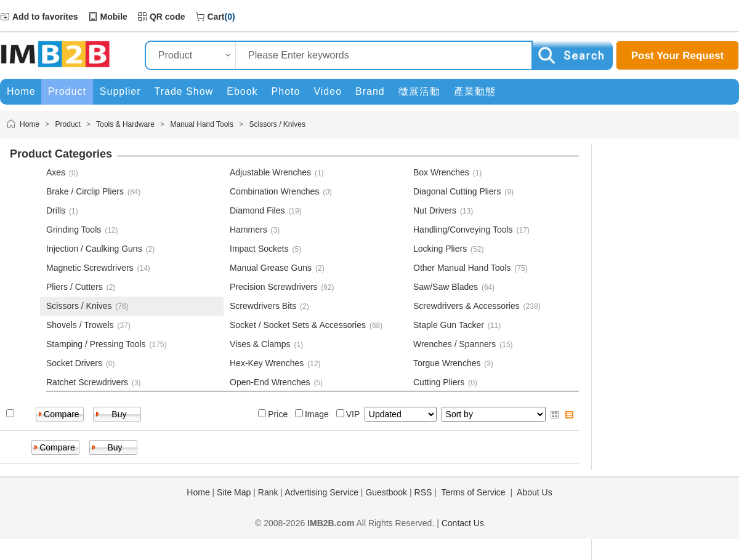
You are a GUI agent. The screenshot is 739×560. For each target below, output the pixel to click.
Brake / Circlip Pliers (85, 191)
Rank (268, 492)
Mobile (114, 17)
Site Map (234, 492)
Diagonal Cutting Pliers (457, 191)
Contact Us (463, 523)
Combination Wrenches (274, 191)
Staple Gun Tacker (449, 325)
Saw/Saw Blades (446, 287)
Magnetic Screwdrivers (90, 268)
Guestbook (386, 492)
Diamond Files (257, 210)
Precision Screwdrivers (273, 287)
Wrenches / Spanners (454, 344)
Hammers (248, 230)
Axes (56, 172)
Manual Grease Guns (271, 268)
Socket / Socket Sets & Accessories (298, 325)
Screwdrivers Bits (263, 306)
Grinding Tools (74, 230)
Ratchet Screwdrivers (87, 382)
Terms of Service (473, 492)
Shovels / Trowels (80, 325)
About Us (535, 492)
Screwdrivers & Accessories (466, 306)
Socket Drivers (74, 363)
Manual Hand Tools (202, 124)
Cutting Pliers (439, 382)
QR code (168, 17)
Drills (56, 210)
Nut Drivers (435, 210)
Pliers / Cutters (75, 287)
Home (30, 124)
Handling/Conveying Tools (463, 230)
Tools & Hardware (125, 124)
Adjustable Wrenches (270, 172)
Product (68, 124)
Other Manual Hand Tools (462, 268)
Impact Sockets (259, 249)
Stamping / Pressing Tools (96, 344)
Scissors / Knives (277, 124)
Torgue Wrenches (447, 363)
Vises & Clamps (260, 344)
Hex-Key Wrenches (267, 363)
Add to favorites (45, 17)
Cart (216, 17)
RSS (423, 492)
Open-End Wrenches (270, 382)
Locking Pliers (440, 249)
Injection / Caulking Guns (94, 249)
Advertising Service (321, 492)
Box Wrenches (441, 172)
